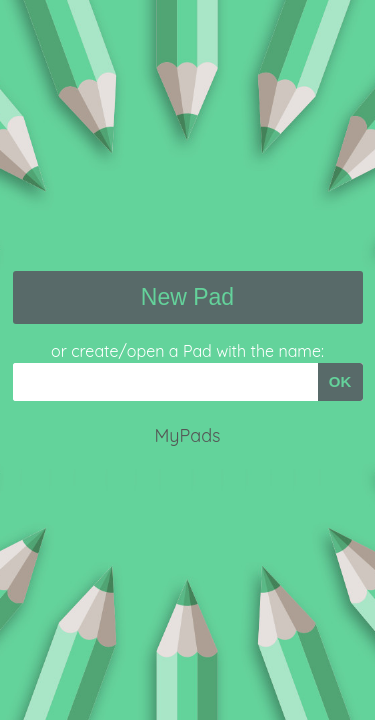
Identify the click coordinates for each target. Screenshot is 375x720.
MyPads (187, 435)
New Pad (187, 297)
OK (340, 381)
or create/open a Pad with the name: (187, 351)
